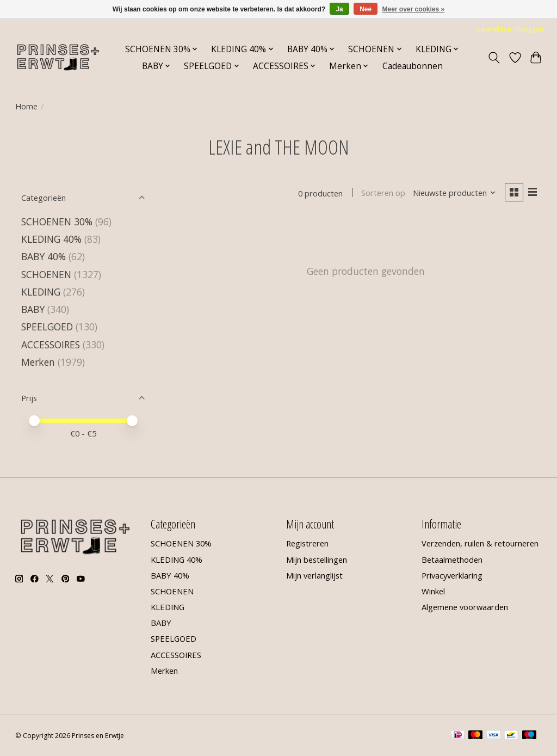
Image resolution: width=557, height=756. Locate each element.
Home (26, 106)
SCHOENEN (46, 274)
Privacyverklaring (452, 575)
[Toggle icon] (494, 58)
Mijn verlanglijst (314, 575)
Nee (366, 9)
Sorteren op (383, 193)
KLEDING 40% (51, 239)
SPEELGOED (48, 327)
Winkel (433, 591)
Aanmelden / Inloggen (510, 29)
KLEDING (41, 292)
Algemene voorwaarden (465, 607)
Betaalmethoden (452, 560)
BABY (33, 309)
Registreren (307, 543)
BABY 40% (44, 256)
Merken (38, 362)
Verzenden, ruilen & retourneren (480, 543)
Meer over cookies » (414, 9)
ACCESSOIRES (51, 345)
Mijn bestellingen (317, 560)
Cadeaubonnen (413, 66)
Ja (339, 9)
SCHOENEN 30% (57, 222)
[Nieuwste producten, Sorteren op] (454, 193)
